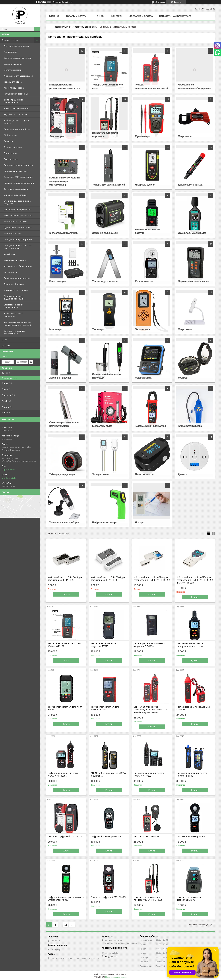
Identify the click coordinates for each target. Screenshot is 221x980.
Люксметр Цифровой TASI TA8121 (66, 836)
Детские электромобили (16, 189)
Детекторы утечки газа (190, 185)
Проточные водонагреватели (19, 165)
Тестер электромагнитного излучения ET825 (105, 645)
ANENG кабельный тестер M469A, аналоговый (109, 774)
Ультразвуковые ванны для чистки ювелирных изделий (18, 324)
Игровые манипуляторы (16, 171)
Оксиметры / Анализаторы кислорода (107, 376)
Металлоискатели (13, 70)
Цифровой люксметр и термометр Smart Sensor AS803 (66, 898)
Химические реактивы (15, 260)
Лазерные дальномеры (105, 233)
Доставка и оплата (141, 16)
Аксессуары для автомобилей (18, 76)
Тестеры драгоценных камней (109, 185)
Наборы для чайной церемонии (14, 315)
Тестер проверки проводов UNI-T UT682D (194, 708)
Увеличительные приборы (64, 522)
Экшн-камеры (11, 159)
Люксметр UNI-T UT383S (146, 836)
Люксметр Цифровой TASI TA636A (109, 897)
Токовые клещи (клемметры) (151, 426)
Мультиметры (143, 136)
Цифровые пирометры (105, 522)
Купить (66, 594)
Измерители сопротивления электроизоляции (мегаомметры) (65, 181)
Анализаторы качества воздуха (147, 231)
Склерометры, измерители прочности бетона (64, 424)
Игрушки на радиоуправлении (19, 183)
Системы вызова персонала (18, 58)
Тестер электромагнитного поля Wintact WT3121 (65, 645)
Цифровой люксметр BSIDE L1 (107, 836)
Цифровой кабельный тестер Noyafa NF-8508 (192, 774)
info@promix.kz (9, 478)
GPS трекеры (10, 135)
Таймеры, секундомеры (62, 474)
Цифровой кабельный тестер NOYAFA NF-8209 (149, 774)
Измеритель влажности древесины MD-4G (189, 898)
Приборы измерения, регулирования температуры (65, 86)
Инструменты (11, 272)
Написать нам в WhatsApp (175, 16)
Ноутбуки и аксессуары (15, 114)
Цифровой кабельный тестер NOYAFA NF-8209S (63, 774)
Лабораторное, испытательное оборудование (195, 86)
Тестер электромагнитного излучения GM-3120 (105, 708)
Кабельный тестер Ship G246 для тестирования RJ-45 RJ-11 (108, 579)
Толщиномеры (143, 329)
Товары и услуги (10, 40)
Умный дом (9, 254)
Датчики (182, 474)
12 (66, 925)
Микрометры (185, 136)
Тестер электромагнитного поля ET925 (65, 708)
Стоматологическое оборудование (14, 306)
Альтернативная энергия (16, 46)
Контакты (117, 16)
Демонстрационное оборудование (14, 101)
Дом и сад (9, 141)
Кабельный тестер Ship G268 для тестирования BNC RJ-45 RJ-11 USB (152, 579)
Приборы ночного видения (17, 278)
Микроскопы (185, 329)
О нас (5, 340)
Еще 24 (8, 412)
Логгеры (140, 522)
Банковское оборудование (17, 210)
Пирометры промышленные (194, 281)
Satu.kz (124, 974)
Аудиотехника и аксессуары (18, 227)
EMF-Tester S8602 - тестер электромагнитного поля (190, 645)
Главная (54, 16)
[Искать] (37, 29)
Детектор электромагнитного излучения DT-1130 (149, 645)
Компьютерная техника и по (18, 216)
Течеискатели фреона (190, 426)
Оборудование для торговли (18, 239)
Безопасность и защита (16, 222)
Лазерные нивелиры (61, 378)
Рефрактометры (144, 281)
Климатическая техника (16, 290)
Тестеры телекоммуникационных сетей (152, 86)
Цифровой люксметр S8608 (191, 836)
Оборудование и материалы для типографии (18, 247)
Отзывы (6, 346)
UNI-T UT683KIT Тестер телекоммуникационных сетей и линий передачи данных (150, 710)
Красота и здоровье (14, 88)
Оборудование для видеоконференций (14, 297)
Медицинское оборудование (18, 266)
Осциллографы (144, 378)
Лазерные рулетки (145, 185)
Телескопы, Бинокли (14, 284)
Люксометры (56, 136)
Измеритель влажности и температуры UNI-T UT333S (148, 898)
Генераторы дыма (102, 426)
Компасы (183, 378)
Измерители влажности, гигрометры (105, 135)
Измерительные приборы (17, 108)
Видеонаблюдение (13, 64)
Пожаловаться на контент (116, 977)
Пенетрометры (57, 281)
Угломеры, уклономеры (105, 281)
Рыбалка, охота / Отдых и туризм (16, 122)
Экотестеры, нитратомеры (64, 233)
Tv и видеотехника (13, 233)
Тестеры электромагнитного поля (108, 86)
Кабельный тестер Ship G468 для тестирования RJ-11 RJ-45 (65, 579)
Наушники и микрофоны (16, 94)
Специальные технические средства (17, 202)
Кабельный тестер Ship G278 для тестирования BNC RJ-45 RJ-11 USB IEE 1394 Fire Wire (195, 580)
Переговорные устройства (17, 129)
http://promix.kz (9, 470)
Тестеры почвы (101, 474)
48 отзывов (160, 2)
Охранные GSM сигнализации (18, 177)
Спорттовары (11, 153)
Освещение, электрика (15, 195)
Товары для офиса (13, 82)
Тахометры (98, 329)
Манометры (56, 329)
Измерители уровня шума (192, 233)
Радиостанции (11, 52)
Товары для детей (13, 147)
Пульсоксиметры (144, 474)
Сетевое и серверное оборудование (15, 332)
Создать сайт (58, 2)
